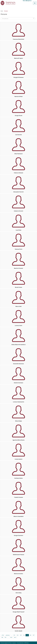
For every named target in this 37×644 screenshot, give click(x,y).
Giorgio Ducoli (19, 116)
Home (2, 11)
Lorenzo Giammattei (19, 402)
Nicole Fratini (19, 287)
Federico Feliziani (19, 173)
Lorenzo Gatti (19, 326)
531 (14, 635)
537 (34, 635)
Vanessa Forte (19, 249)
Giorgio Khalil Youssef (19, 612)
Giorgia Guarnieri (19, 535)
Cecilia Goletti (19, 459)
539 (5, 637)
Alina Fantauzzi (19, 154)
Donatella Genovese (19, 364)
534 (24, 635)
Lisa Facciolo (19, 135)
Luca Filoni (19, 230)
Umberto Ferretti (19, 211)
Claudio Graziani (19, 497)
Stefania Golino (19, 478)
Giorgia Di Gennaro (19, 77)
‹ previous (8, 635)
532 (18, 635)
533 (21, 635)
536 (30, 635)
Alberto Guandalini (19, 516)
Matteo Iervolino (19, 574)
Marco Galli (19, 306)
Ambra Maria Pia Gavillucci (19, 345)
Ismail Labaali (19, 631)
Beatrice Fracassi (19, 268)
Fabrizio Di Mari (19, 96)
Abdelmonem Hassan (19, 555)
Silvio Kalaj (19, 593)
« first (3, 635)
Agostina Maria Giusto (19, 440)
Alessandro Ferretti (19, 192)
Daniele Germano (19, 383)
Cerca (34, 18)
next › (11, 637)
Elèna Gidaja (19, 421)
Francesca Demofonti (19, 39)
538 (2, 637)
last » (15, 637)
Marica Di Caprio (19, 58)
